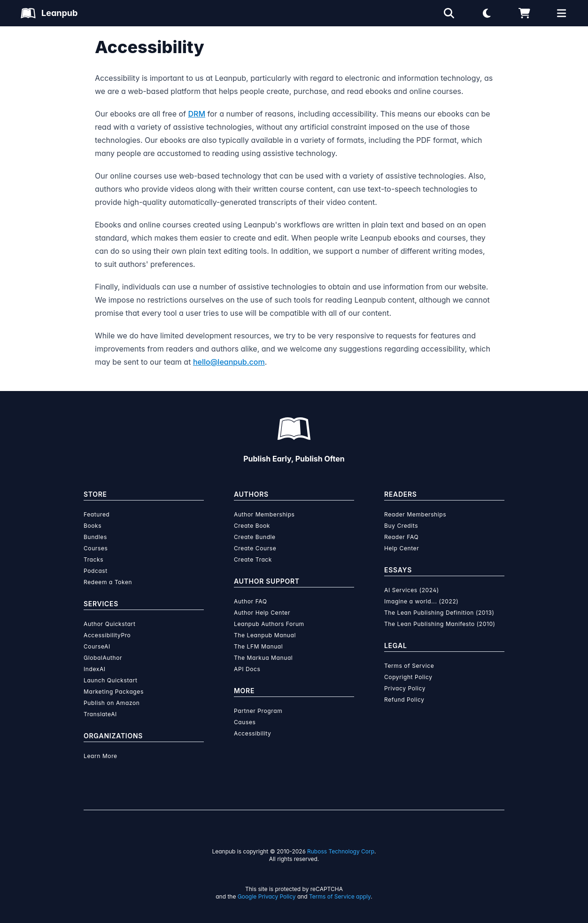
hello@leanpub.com (229, 362)
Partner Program (258, 711)
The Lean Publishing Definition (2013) (439, 613)
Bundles (95, 537)
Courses (96, 548)
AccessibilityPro (107, 635)
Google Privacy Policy (267, 896)
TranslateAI (100, 714)
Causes (245, 722)
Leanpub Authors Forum (269, 624)
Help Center (402, 548)
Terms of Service (409, 666)
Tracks (93, 559)
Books (93, 526)
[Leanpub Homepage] (49, 13)
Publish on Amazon (112, 703)
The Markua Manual (263, 658)
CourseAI (97, 646)
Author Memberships (264, 514)
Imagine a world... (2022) (421, 601)
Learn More (101, 756)
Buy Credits (401, 526)
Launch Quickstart (111, 680)
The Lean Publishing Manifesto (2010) (440, 624)
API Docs (247, 669)
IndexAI (95, 669)
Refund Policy (404, 700)
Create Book (252, 526)
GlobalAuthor (103, 658)
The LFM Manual (258, 646)
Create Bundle (255, 537)
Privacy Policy (405, 688)
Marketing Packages (114, 692)
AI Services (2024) (412, 590)
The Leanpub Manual (265, 635)
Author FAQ (251, 601)
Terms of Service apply (340, 896)
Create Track (253, 559)
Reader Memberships (415, 514)
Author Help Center (262, 613)
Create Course (255, 548)
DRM (197, 114)
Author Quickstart (109, 624)
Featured (97, 514)
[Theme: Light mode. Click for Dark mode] (487, 13)
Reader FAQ (401, 537)
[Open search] (449, 13)
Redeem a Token (108, 582)
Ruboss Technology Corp (341, 851)
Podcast (96, 571)
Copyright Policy (408, 677)
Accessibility (252, 733)
